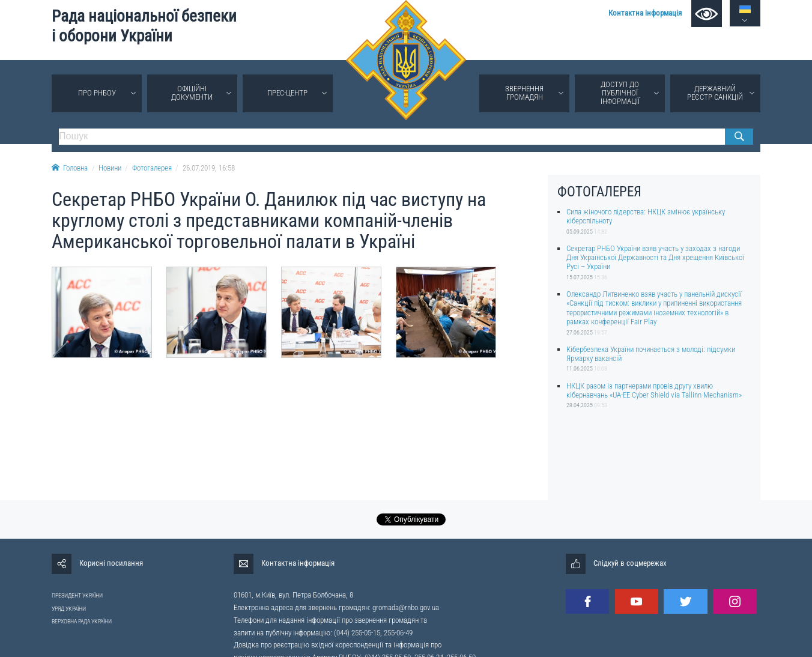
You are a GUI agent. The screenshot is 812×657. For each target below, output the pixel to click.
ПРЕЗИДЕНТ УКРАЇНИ (77, 595)
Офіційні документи (192, 93)
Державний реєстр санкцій (715, 93)
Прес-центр (287, 93)
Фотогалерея (152, 168)
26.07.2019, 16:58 (209, 168)
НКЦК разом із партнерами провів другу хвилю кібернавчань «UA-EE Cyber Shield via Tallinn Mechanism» (654, 390)
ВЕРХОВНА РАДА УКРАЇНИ (82, 621)
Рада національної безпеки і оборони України (144, 26)
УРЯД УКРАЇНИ (69, 609)
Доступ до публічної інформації (620, 93)
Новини (110, 168)
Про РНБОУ (97, 93)
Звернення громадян (524, 93)
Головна (70, 168)
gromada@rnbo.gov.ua (406, 607)
